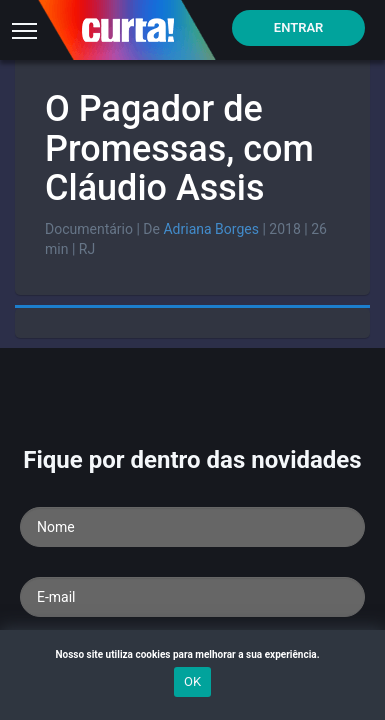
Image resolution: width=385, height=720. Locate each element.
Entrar (299, 27)
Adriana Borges (210, 229)
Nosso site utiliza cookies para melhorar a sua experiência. (192, 654)
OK (192, 681)
